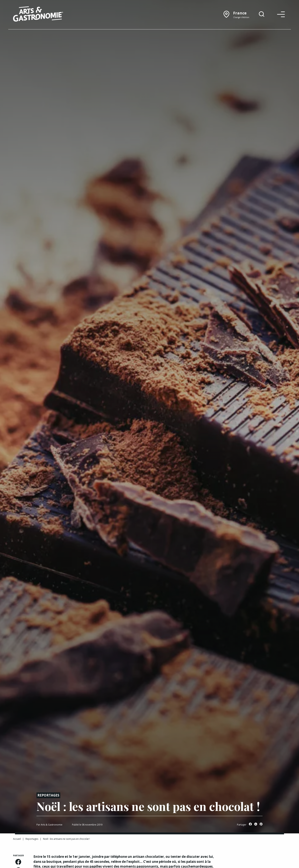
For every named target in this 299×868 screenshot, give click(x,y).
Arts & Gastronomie (52, 825)
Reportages (48, 795)
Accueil (17, 839)
